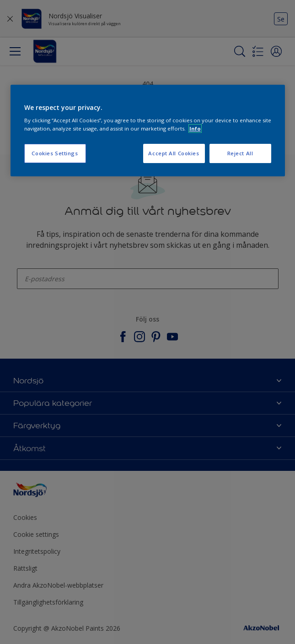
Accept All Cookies (174, 153)
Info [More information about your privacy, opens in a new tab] (195, 128)
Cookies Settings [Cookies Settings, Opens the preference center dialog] (55, 153)
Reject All (240, 153)
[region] (148, 131)
